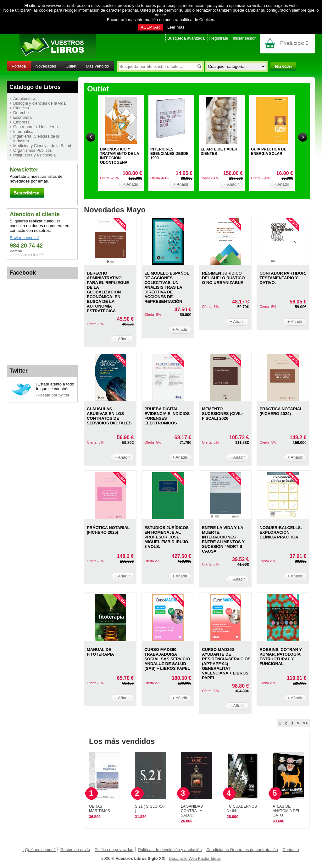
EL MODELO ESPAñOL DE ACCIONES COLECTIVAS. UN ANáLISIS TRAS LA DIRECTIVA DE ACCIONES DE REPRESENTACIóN (167, 287)
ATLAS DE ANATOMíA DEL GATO (286, 811)
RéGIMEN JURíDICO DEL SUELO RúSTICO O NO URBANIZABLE (223, 278)
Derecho (21, 113)
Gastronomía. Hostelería (36, 127)
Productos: (294, 43)
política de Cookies (197, 20)
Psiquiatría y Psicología (34, 155)
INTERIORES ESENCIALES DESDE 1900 (169, 154)
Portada (19, 66)
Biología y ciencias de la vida (39, 103)
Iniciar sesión (245, 38)
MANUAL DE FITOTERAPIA (100, 652)
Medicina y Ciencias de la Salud (42, 146)
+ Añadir (130, 184)
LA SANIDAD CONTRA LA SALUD (192, 811)
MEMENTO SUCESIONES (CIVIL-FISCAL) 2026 (222, 414)
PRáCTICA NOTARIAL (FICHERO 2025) (108, 530)
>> (305, 723)
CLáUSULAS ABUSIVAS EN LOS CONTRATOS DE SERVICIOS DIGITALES (109, 416)
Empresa (21, 122)
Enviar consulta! (24, 238)
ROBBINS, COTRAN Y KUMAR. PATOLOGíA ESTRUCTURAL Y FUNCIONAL (281, 657)
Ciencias (21, 108)
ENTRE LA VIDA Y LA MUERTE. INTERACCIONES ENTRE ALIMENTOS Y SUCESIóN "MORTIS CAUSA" (223, 539)
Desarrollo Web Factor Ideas (195, 858)
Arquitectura (24, 98)
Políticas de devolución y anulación (170, 850)
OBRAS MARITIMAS (100, 809)
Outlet (71, 66)
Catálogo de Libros (35, 87)
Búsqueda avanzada (186, 38)
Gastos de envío (75, 850)
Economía (22, 117)
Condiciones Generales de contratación (242, 850)
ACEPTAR (150, 27)
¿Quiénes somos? (39, 850)
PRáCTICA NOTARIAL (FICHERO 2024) (281, 411)
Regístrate (219, 38)
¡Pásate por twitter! (53, 395)
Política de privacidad (114, 850)
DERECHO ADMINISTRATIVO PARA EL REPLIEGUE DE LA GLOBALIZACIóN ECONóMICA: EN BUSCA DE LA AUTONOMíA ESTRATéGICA (108, 292)
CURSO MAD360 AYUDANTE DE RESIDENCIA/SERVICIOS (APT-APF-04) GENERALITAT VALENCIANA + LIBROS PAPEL (226, 664)
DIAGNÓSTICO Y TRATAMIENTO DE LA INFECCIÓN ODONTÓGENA (119, 156)
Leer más (176, 27)
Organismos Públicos (33, 150)
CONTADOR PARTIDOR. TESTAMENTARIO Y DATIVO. (283, 278)
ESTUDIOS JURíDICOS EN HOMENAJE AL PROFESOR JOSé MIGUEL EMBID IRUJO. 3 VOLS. (167, 537)
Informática (23, 131)
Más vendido (97, 66)
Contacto (291, 850)
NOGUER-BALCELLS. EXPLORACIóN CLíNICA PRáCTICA (280, 532)
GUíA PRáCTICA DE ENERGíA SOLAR (269, 151)
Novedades (46, 66)
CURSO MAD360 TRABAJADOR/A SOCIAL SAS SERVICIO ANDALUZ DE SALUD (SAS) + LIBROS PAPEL (167, 659)
